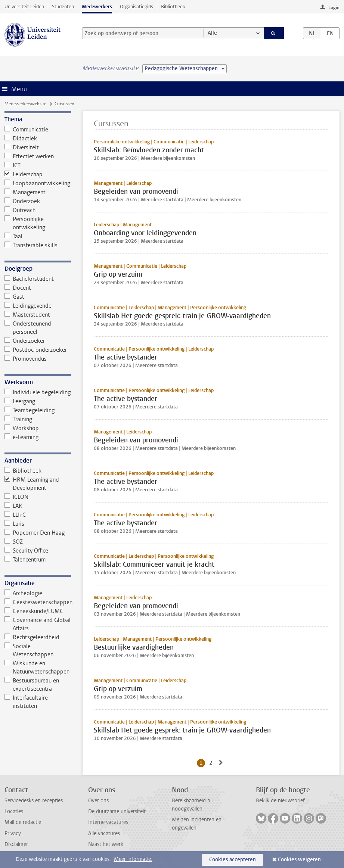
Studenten (63, 7)
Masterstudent (27, 315)
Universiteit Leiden (24, 7)
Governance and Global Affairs (38, 624)
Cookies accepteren (233, 860)
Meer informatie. (133, 859)
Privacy (13, 833)
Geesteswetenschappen (38, 602)
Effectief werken (29, 156)
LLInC (15, 515)
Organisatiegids (137, 7)
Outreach (20, 210)
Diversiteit (22, 147)
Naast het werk (106, 844)
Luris (15, 524)
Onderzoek (22, 201)
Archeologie (24, 593)
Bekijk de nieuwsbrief (280, 801)
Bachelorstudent (29, 279)
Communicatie (27, 130)
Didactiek (21, 139)
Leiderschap (24, 174)
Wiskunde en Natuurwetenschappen (37, 668)
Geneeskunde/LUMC (34, 611)
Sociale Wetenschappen (29, 650)
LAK (14, 506)
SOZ (14, 542)
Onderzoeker (25, 341)
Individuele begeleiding (38, 392)
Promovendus (26, 359)
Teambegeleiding (30, 410)
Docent (18, 288)
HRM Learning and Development (32, 484)
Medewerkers (97, 7)
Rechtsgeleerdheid (32, 637)
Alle (212, 33)
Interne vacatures (108, 822)
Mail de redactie (23, 822)
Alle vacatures (104, 833)
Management (25, 192)
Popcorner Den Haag (35, 533)
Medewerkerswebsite (25, 104)
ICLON (17, 497)
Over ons (98, 801)
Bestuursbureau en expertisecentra (32, 685)
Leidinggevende (28, 306)
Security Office (27, 551)
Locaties (14, 811)
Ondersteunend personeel (28, 328)
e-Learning (22, 437)
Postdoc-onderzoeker (36, 350)
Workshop (22, 428)
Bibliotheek (173, 7)
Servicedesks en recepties (34, 801)
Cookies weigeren (299, 860)
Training (18, 419)
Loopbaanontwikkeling (38, 183)
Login (334, 7)
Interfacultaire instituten (26, 702)
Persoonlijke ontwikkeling (25, 223)
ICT (13, 165)
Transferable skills (31, 245)
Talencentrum (25, 560)
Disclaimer (16, 844)
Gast (15, 297)
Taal (14, 236)
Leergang (20, 401)
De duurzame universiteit (117, 811)
